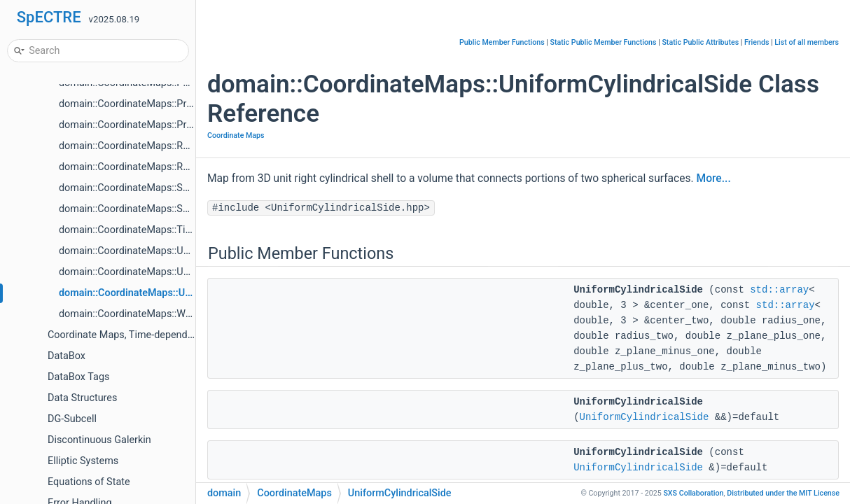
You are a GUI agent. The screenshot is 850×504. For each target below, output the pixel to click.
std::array (779, 290)
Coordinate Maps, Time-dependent (125, 335)
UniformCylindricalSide (645, 417)
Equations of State (89, 482)
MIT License (783, 493)
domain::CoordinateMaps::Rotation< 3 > (147, 167)
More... (714, 178)
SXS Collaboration (693, 493)
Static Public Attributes (700, 42)
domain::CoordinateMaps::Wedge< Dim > (150, 314)
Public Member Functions (502, 42)
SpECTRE (49, 17)
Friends (757, 42)
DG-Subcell (72, 419)
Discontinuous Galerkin (99, 440)
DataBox (67, 356)
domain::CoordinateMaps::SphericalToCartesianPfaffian (183, 209)
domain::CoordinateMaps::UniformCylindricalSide (170, 293)
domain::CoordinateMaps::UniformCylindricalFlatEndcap (184, 272)
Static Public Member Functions (604, 42)
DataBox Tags (78, 377)
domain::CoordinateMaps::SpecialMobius (151, 188)
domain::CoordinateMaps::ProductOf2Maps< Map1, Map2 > (191, 104)
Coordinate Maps (236, 135)
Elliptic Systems (83, 461)
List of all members (807, 42)
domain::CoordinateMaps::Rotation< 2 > (147, 146)
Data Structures (82, 398)
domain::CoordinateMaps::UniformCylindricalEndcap (176, 251)
